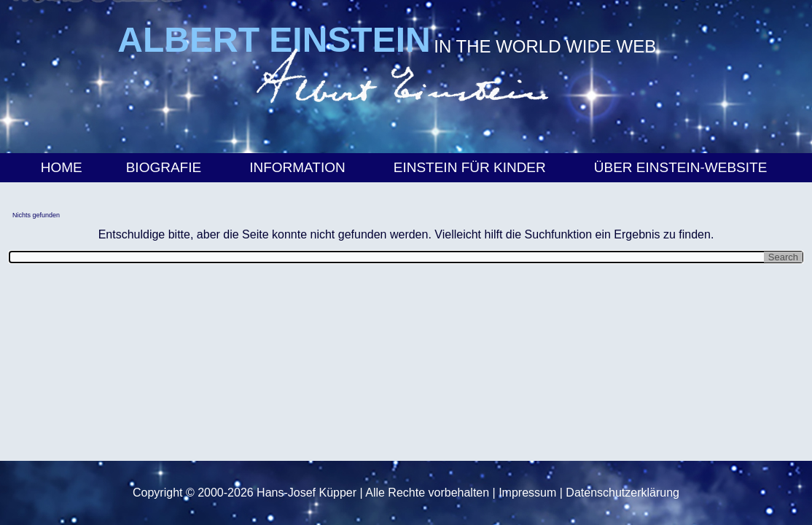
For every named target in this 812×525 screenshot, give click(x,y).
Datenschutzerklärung (622, 493)
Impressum (527, 493)
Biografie (166, 167)
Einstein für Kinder (472, 167)
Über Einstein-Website (683, 167)
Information (300, 167)
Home (62, 167)
